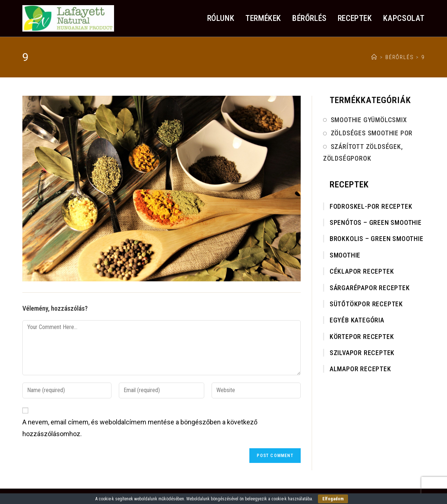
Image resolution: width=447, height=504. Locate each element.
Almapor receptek (360, 369)
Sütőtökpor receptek (366, 304)
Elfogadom (333, 499)
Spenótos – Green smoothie (376, 222)
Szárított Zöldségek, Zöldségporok (363, 152)
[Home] (375, 57)
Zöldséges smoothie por (372, 133)
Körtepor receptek (362, 337)
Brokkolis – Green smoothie (377, 239)
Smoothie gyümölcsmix (369, 120)
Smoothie (345, 255)
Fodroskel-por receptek (371, 206)
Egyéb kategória (357, 320)
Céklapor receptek (362, 271)
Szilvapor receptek (362, 353)
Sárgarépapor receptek (370, 288)
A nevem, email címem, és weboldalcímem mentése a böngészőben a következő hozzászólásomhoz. (140, 428)
